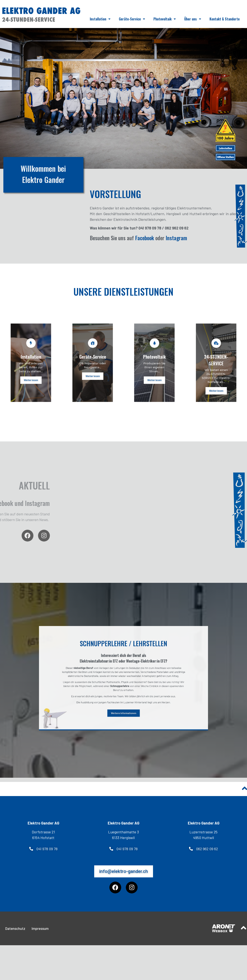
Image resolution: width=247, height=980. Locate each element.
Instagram (176, 245)
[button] (43, 856)
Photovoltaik (165, 19)
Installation (100, 19)
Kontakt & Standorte (225, 19)
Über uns (193, 19)
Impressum (40, 935)
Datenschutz (15, 935)
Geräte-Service (132, 19)
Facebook (145, 245)
